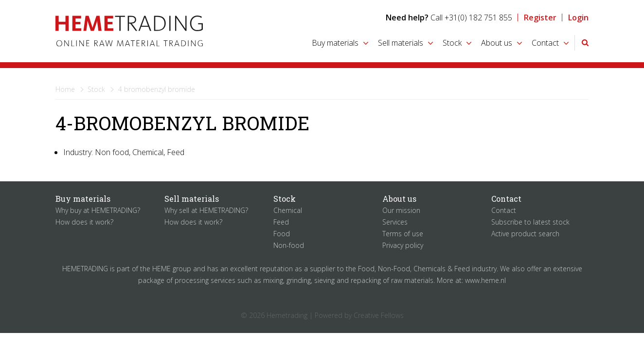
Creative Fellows (379, 315)
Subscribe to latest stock (530, 222)
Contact (545, 43)
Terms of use (403, 234)
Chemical (288, 210)
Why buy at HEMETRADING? (98, 210)
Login (578, 17)
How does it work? (84, 222)
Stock (452, 43)
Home (65, 89)
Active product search (525, 234)
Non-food (289, 245)
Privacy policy (403, 245)
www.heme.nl (485, 280)
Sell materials (401, 43)
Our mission (401, 210)
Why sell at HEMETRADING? (206, 210)
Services (395, 222)
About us (497, 43)
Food (282, 234)
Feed (281, 222)
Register (540, 17)
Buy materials (335, 43)
